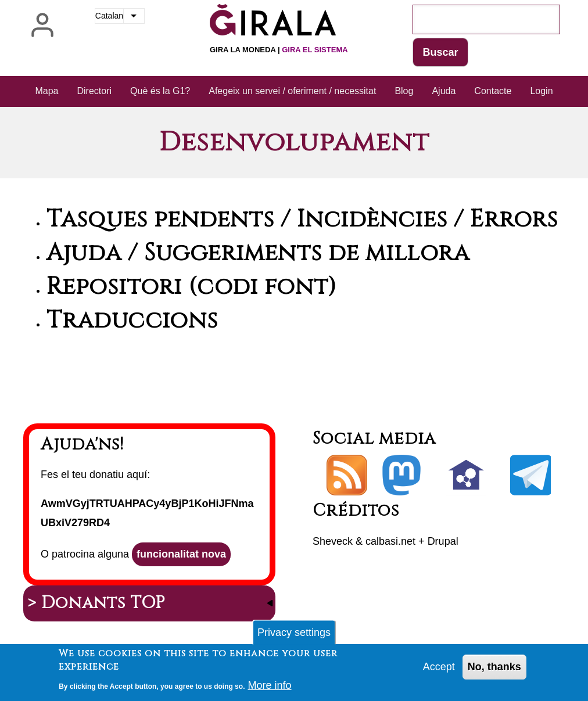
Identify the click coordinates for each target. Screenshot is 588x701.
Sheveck (333, 541)
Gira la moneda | (279, 50)
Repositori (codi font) (192, 287)
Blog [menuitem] (404, 91)
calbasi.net (390, 541)
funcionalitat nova (181, 554)
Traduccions (132, 321)
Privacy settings (294, 634)
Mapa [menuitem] (46, 91)
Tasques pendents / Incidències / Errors (302, 220)
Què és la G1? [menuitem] (160, 91)
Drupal (443, 541)
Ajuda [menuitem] (444, 91)
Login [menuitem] (541, 91)
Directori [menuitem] (95, 91)
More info (269, 687)
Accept (439, 669)
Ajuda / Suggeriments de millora (258, 253)
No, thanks (494, 669)
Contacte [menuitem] (493, 91)
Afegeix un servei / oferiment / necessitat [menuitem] (292, 91)
